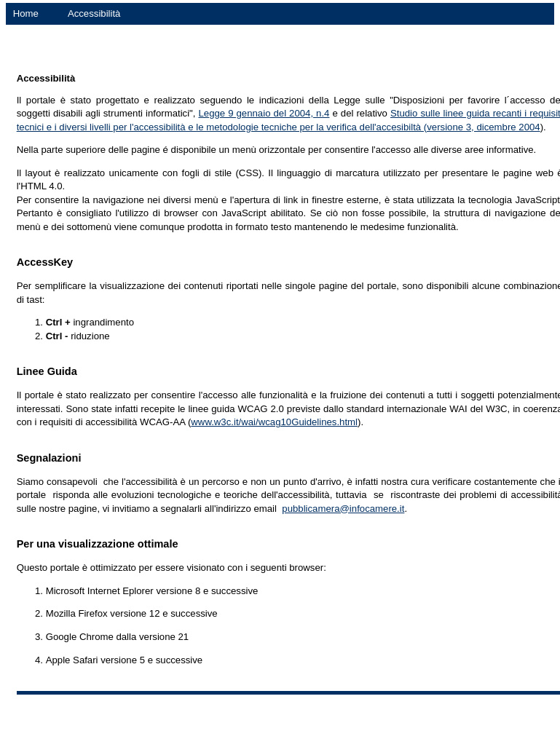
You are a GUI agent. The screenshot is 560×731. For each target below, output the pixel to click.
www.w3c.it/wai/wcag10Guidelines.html (274, 422)
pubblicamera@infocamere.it (343, 509)
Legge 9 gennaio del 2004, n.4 (264, 113)
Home (26, 13)
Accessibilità (94, 13)
